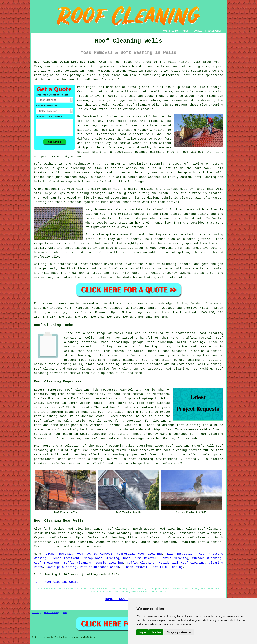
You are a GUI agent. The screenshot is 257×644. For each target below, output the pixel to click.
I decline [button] (156, 632)
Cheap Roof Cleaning (101, 558)
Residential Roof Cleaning (182, 563)
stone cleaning (77, 355)
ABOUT (186, 31)
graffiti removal (197, 338)
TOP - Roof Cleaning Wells (56, 582)
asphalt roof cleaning (167, 351)
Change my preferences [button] (179, 632)
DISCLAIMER (215, 31)
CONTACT (199, 31)
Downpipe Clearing (61, 567)
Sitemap (36, 613)
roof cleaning (178, 446)
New (65, 613)
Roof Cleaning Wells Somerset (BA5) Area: (71, 62)
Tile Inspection (180, 554)
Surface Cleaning (207, 558)
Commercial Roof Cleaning (139, 554)
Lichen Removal (59, 554)
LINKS (175, 31)
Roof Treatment (47, 563)
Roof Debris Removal (94, 554)
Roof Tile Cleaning (167, 567)
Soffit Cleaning (77, 563)
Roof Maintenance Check (99, 567)
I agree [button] (143, 632)
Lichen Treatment (65, 558)
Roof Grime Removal (140, 558)
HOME (165, 31)
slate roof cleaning (103, 364)
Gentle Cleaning (174, 558)
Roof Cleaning (52, 613)
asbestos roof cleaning (168, 369)
